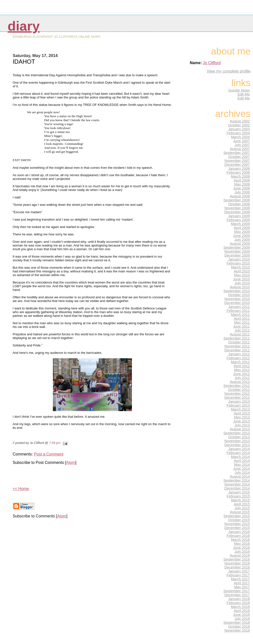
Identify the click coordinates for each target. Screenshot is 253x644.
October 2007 (239, 157)
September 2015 (237, 516)
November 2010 (237, 299)
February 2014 (238, 453)
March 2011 (240, 315)
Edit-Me (244, 94)
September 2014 (237, 480)
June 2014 (242, 469)
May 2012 (242, 370)
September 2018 (237, 623)
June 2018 (242, 615)
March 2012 (240, 362)
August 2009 (240, 244)
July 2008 (242, 192)
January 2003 (239, 129)
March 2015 (240, 500)
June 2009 (242, 236)
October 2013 (239, 437)
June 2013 (242, 421)
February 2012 (238, 358)
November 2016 (237, 563)
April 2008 (242, 180)
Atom (71, 463)
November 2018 (237, 630)
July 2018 (242, 619)
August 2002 (240, 121)
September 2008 (237, 200)
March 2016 (240, 540)
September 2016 (237, 559)
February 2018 (238, 603)
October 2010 (239, 295)
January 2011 (239, 307)
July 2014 (242, 473)
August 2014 (240, 476)
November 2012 (237, 394)
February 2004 (238, 133)
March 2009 (240, 224)
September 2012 (237, 386)
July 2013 (242, 425)
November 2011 (237, 346)
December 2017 (237, 595)
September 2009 (237, 247)
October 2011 (239, 342)
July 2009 (242, 240)
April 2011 (242, 319)
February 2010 (238, 263)
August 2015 (240, 512)
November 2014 (237, 484)
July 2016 (242, 551)
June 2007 (242, 141)
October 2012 (239, 390)
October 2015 (239, 520)
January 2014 (239, 449)
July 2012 (242, 378)
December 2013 (237, 445)
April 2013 (242, 413)
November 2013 (237, 441)
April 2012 (242, 366)
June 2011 (242, 326)
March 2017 (240, 579)
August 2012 (240, 382)
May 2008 (242, 184)
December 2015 (237, 528)
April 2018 (242, 611)
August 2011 (240, 334)
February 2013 (238, 405)
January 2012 (239, 354)
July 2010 (242, 283)
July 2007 (242, 145)
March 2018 (240, 607)
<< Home (21, 489)
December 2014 (237, 488)
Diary (24, 26)
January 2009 (239, 216)
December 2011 (237, 350)
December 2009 (237, 255)
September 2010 (237, 291)
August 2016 (240, 555)
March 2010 (240, 267)
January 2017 (239, 571)
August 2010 (240, 287)
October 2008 (239, 204)
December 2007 (237, 165)
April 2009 (242, 228)
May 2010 (242, 275)
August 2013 (240, 429)
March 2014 (240, 457)
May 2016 (242, 544)
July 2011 (242, 330)
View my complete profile (229, 71)
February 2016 (238, 536)
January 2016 (239, 532)
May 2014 (242, 465)
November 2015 (237, 524)
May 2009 (242, 232)
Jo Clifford (212, 63)
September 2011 (237, 338)
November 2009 (237, 251)
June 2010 (242, 279)
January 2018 (239, 599)
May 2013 (242, 417)
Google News (239, 90)
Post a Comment (49, 454)
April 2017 (242, 583)
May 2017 (242, 587)
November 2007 (237, 161)
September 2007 (237, 153)
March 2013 (240, 409)
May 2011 (242, 322)
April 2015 (242, 504)
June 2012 (242, 374)
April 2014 (242, 461)
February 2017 (238, 575)
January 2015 (239, 492)
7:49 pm (55, 443)
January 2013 (239, 401)
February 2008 (238, 172)
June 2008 (242, 188)
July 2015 (242, 508)
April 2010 (242, 271)
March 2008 (240, 176)
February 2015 (238, 496)
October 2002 (239, 125)
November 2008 (237, 208)
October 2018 (239, 626)
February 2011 (238, 311)
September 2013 (237, 433)
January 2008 (239, 169)
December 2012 (237, 398)
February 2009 (238, 220)
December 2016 (237, 567)
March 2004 (240, 137)
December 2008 (237, 212)
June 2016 (242, 548)
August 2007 (240, 149)
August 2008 (240, 196)
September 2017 (237, 591)
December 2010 (237, 303)
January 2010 (239, 259)
